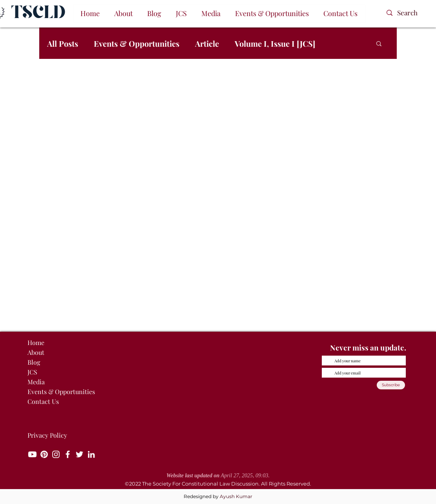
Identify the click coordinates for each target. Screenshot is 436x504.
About (36, 352)
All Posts (63, 43)
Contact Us (43, 401)
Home (36, 342)
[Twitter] (79, 454)
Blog (34, 362)
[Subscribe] (391, 385)
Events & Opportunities (137, 43)
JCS (32, 372)
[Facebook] (68, 454)
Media (36, 382)
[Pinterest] (44, 454)
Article (207, 43)
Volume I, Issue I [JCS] (275, 43)
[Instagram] (56, 454)
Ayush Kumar (236, 496)
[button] (124, 14)
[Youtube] (32, 454)
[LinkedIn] (91, 454)
